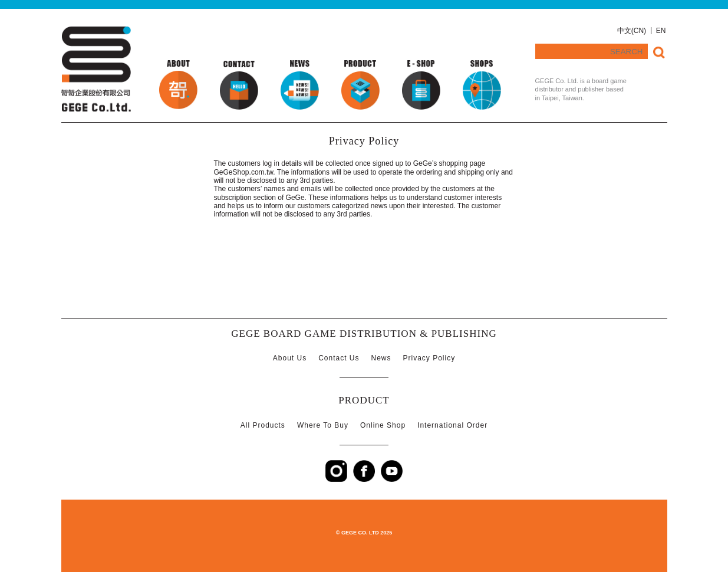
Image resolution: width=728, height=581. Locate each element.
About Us (290, 358)
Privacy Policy (429, 358)
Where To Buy (323, 425)
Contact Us (339, 358)
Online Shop (383, 425)
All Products (263, 425)
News (381, 358)
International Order (452, 425)
